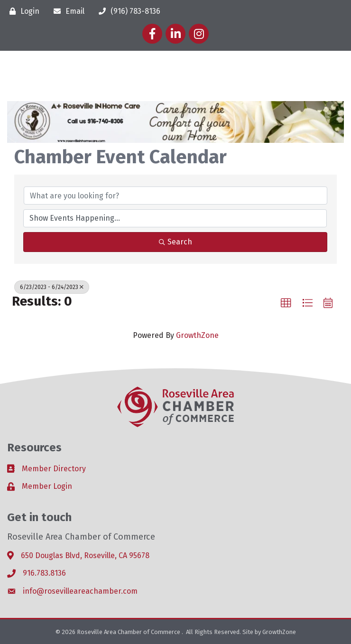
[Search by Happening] (175, 218)
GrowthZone (197, 335)
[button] (286, 303)
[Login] (22, 11)
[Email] (67, 11)
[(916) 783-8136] (127, 11)
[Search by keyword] (175, 196)
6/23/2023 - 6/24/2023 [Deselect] (52, 287)
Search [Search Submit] (175, 242)
